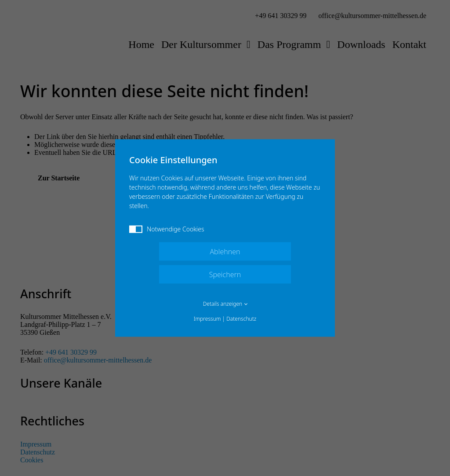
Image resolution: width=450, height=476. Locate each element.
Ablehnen (225, 252)
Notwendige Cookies (167, 229)
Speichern (225, 275)
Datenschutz (241, 319)
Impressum (207, 319)
